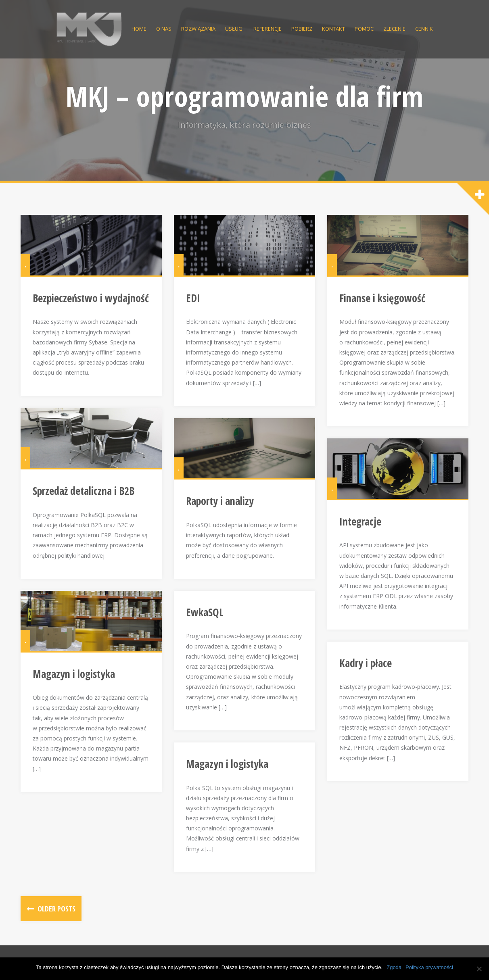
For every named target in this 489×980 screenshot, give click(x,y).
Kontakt (333, 29)
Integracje (360, 521)
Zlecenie (394, 29)
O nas (164, 29)
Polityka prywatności (429, 967)
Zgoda (394, 967)
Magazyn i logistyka (74, 674)
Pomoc (364, 29)
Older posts (56, 909)
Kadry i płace (366, 663)
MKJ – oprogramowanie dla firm (245, 96)
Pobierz (302, 29)
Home (139, 29)
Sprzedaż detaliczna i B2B (84, 491)
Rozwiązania (198, 29)
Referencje (267, 29)
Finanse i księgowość (382, 298)
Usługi (234, 29)
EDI (193, 298)
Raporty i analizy (220, 501)
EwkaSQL (205, 612)
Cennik (424, 29)
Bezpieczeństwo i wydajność (91, 298)
